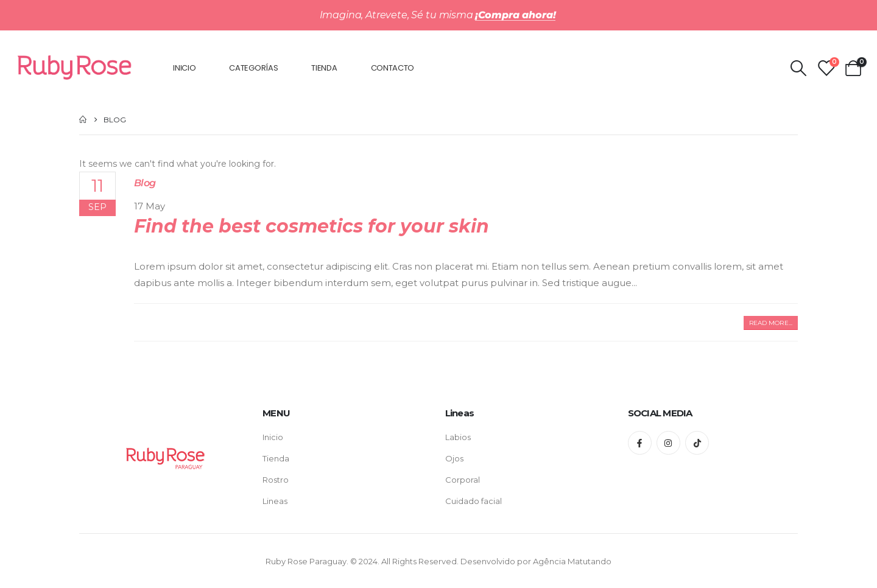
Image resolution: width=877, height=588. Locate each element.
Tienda (324, 68)
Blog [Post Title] (145, 183)
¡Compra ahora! (516, 15)
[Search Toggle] (798, 68)
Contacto (393, 68)
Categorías (253, 68)
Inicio (184, 68)
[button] (771, 323)
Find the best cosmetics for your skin (312, 226)
